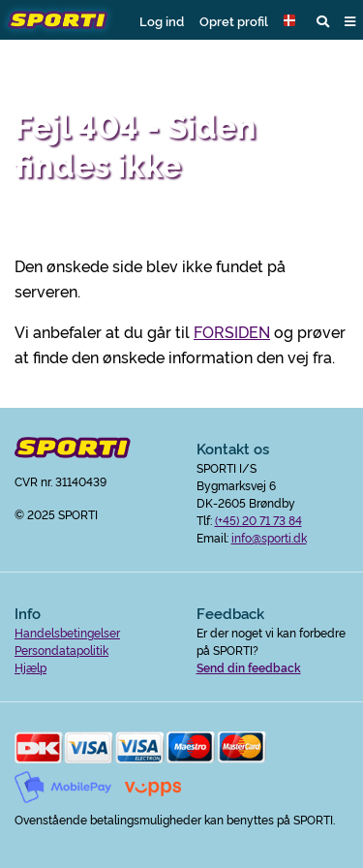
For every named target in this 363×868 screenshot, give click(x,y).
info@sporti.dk (269, 537)
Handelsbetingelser (67, 632)
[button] (292, 20)
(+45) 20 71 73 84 (258, 520)
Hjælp (30, 667)
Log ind (162, 20)
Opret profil (234, 20)
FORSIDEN (232, 331)
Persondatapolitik (61, 650)
